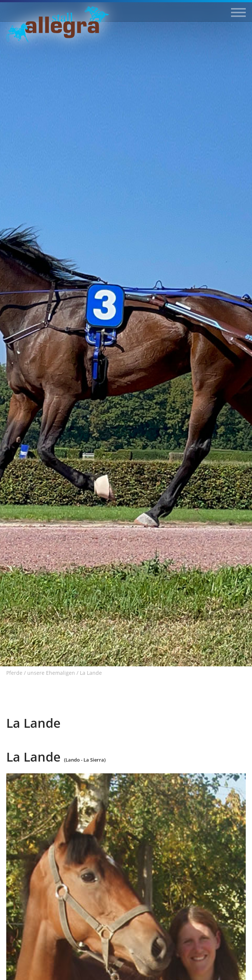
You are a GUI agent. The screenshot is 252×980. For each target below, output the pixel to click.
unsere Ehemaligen (51, 673)
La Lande (91, 673)
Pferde (14, 673)
